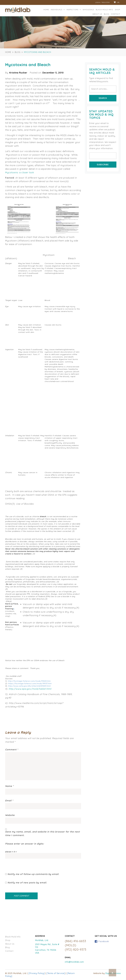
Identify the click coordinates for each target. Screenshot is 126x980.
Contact (116, 14)
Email (9, 801)
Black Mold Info (13, 937)
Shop (118, 10)
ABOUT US (97, 14)
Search (103, 98)
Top (112, 973)
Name (9, 786)
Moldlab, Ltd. (42, 940)
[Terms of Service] (56, 973)
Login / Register (102, 2)
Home (46, 10)
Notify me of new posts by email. (27, 883)
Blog (107, 14)
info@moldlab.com (74, 962)
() (117, 2)
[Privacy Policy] (37, 973)
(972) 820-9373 (76, 949)
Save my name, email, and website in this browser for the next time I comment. (43, 833)
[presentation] (24, 863)
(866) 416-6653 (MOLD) (75, 943)
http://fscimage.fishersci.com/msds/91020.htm (29, 681)
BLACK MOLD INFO (104, 10)
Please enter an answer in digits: (25, 844)
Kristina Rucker (18, 73)
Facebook (104, 941)
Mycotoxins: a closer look (20, 172)
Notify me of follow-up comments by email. (33, 874)
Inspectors (74, 10)
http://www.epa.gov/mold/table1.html (30, 689)
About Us (10, 944)
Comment (12, 750)
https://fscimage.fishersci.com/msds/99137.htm (30, 683)
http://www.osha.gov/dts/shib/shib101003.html (29, 686)
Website (10, 815)
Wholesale (88, 10)
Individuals (58, 10)
